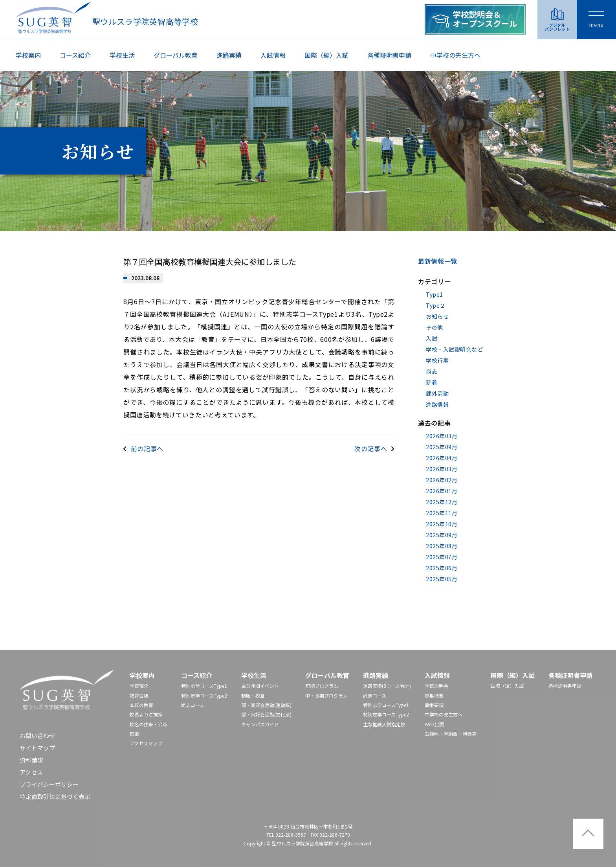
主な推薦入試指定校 (384, 724)
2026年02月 (442, 480)
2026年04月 (442, 458)
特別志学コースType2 (204, 695)
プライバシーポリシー (49, 784)
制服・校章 (253, 695)
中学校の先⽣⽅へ (455, 55)
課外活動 (437, 393)
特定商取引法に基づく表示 (55, 796)
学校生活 (122, 55)
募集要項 (434, 705)
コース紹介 (75, 55)
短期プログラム (322, 686)
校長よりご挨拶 (146, 714)
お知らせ (437, 316)
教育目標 (139, 695)
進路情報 (437, 404)
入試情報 (273, 55)
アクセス (31, 772)
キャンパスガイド (260, 724)
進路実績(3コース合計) (387, 686)
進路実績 (229, 55)
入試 (432, 338)
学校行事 (437, 360)
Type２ (436, 305)
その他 (434, 327)
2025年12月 (442, 502)
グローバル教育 (176, 55)
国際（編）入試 (326, 55)
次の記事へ (371, 448)
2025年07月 (442, 557)
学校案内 (28, 55)
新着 (432, 382)
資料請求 (31, 760)
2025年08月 (442, 546)
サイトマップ (37, 748)
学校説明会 (436, 686)
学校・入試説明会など (455, 349)
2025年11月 (442, 513)
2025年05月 (442, 579)
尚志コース (193, 705)
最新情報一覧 (438, 261)
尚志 (432, 371)
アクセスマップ (146, 743)
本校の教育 (141, 705)
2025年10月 (442, 524)
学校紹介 (139, 686)
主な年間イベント (260, 686)
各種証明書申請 (389, 55)
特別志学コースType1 (204, 686)
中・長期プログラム (326, 695)
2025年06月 (442, 568)
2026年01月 (442, 491)
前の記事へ (147, 448)
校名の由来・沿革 (148, 724)
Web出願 (434, 724)
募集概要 (434, 695)
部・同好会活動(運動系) (266, 705)
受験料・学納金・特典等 (451, 734)
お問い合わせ (37, 736)
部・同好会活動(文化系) (266, 714)
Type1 (434, 294)
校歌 (134, 734)
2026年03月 (442, 436)
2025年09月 (442, 447)
